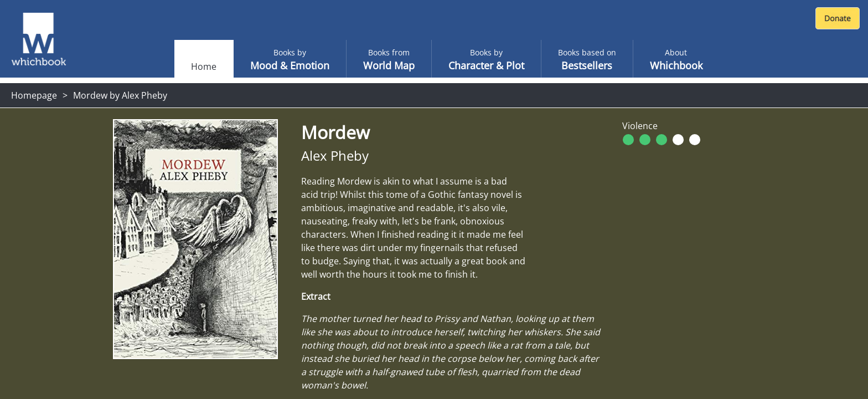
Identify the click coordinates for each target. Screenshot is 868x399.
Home (204, 66)
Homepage (34, 95)
